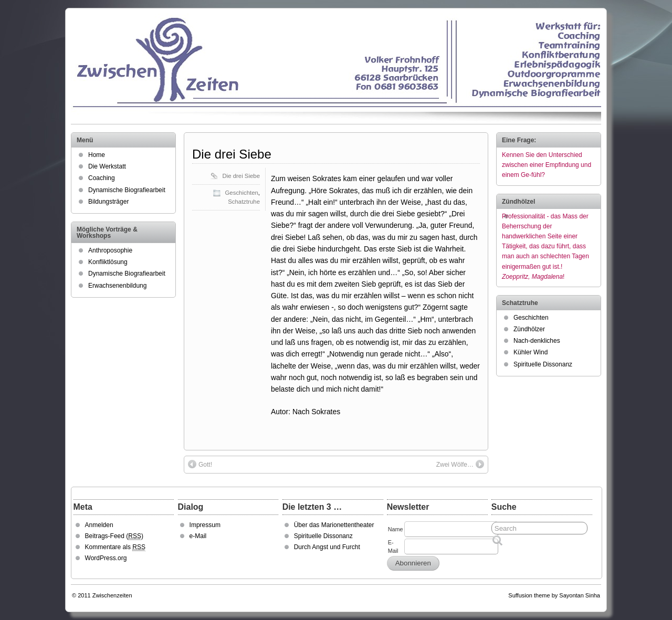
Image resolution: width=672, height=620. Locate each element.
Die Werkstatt (107, 166)
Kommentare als (115, 547)
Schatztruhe (244, 202)
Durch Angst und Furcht (327, 547)
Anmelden (99, 525)
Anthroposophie (110, 250)
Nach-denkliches (537, 341)
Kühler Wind (531, 352)
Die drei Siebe (232, 154)
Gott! (200, 464)
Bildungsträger (108, 202)
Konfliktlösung (108, 262)
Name (396, 529)
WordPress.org (106, 558)
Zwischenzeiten (112, 595)
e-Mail (198, 536)
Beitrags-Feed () (114, 536)
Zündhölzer (529, 329)
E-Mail (393, 547)
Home (97, 155)
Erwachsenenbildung (117, 286)
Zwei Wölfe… (460, 464)
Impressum (205, 525)
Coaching (102, 178)
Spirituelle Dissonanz (543, 364)
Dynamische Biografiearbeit (127, 190)
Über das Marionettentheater (334, 525)
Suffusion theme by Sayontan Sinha (554, 595)
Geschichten (242, 193)
